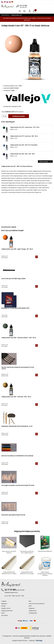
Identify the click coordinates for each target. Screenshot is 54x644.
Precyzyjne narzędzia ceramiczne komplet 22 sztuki (18, 485)
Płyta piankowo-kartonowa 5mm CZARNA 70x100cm (27, 552)
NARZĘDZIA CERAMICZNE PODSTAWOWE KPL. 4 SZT (17, 426)
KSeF (30, 601)
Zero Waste (4, 615)
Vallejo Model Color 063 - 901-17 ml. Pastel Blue (24, 145)
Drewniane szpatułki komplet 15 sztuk (13, 515)
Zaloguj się (32, 608)
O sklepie (4, 601)
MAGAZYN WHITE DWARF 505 (45, 551)
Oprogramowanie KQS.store (20, 641)
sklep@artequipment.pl (11, 592)
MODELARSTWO (5, 15)
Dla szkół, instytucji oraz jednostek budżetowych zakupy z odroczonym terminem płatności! (27, 19)
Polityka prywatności (7, 611)
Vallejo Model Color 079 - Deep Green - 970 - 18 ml (25, 127)
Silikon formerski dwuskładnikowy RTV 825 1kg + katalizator (45, 574)
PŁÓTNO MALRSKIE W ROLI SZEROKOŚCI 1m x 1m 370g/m (27, 573)
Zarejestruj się (33, 611)
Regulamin (4, 604)
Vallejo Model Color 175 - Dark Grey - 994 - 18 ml (24, 136)
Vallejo (13, 90)
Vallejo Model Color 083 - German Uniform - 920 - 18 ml (19, 338)
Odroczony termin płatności (37, 604)
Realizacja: (36, 641)
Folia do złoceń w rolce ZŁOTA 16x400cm (9, 552)
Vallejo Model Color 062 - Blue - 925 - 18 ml (22, 154)
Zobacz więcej (45, 162)
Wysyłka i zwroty (6, 608)
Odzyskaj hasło (33, 613)
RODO (3, 613)
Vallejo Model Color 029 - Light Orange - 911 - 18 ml (17, 249)
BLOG (30, 606)
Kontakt (3, 606)
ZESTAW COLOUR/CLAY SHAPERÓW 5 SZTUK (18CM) (17, 456)
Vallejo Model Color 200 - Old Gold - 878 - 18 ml (16, 397)
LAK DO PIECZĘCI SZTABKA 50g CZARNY (14, 279)
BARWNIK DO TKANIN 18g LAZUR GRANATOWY (15, 308)
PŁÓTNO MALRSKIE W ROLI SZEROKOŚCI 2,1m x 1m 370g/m (9, 573)
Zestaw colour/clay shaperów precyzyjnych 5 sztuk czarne (18, 368)
